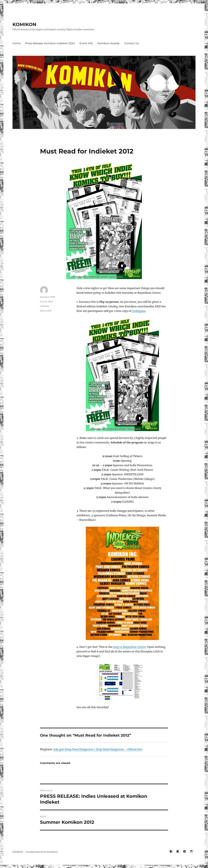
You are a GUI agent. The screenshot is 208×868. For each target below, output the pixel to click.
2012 (42, 311)
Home (17, 43)
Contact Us (131, 43)
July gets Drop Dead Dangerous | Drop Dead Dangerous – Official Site (98, 749)
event (49, 311)
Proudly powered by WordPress (42, 852)
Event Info (86, 43)
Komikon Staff (47, 297)
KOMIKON (24, 24)
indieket (44, 306)
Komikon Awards (109, 43)
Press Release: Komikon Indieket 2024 (50, 43)
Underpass (139, 311)
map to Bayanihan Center (130, 647)
